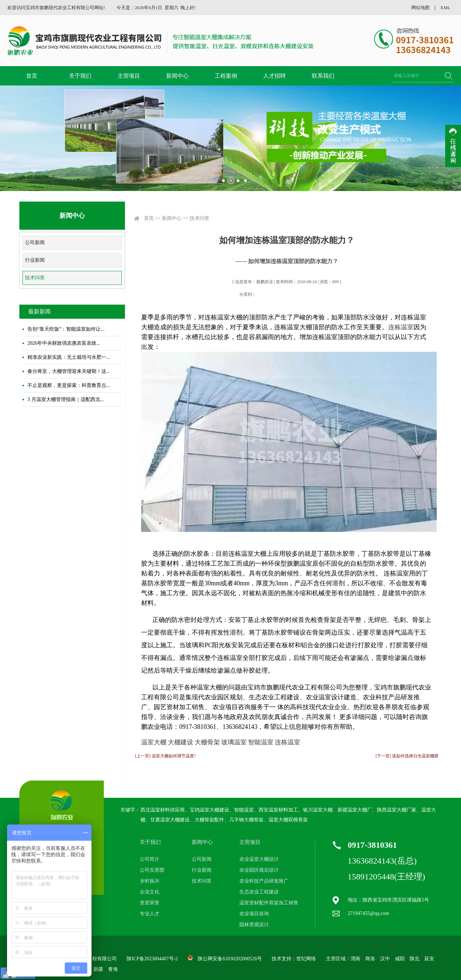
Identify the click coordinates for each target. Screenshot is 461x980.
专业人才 (150, 914)
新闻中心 (177, 76)
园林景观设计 (254, 925)
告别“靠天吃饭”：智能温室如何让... (66, 329)
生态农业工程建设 (259, 892)
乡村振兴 (150, 881)
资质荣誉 (150, 903)
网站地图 (421, 8)
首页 (32, 76)
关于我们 (80, 76)
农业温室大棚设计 (259, 859)
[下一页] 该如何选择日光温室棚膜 (407, 756)
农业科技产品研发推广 (264, 881)
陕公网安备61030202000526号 (230, 959)
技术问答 (35, 278)
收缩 (453, 146)
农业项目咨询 (254, 914)
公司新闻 (35, 243)
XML (445, 8)
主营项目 (129, 76)
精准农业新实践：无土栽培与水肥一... (69, 357)
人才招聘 (274, 76)
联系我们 (323, 76)
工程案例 (226, 76)
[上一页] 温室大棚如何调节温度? (165, 756)
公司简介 (150, 859)
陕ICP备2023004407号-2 (152, 959)
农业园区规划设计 (259, 870)
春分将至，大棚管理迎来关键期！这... (69, 371)
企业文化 (150, 892)
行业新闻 (35, 260)
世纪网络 (306, 959)
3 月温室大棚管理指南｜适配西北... (66, 399)
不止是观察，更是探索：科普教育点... (69, 385)
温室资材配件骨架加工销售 (269, 903)
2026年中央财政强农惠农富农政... (64, 343)
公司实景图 (152, 870)
